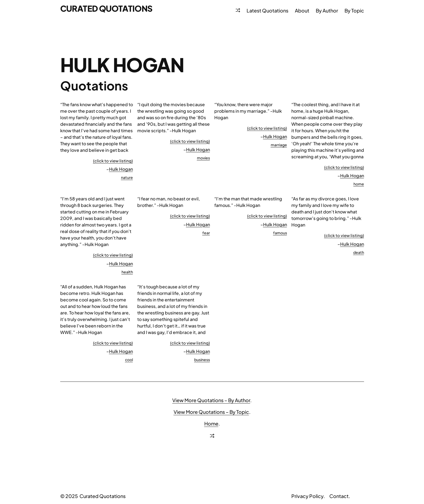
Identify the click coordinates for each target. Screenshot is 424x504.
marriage (279, 145)
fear (206, 233)
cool (129, 360)
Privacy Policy (307, 496)
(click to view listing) (113, 161)
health (127, 272)
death (359, 252)
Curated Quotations (106, 8)
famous (280, 233)
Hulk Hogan (121, 169)
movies (203, 158)
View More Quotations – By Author (211, 400)
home (359, 184)
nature (127, 177)
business (202, 360)
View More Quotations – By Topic (211, 412)
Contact (339, 496)
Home (211, 423)
